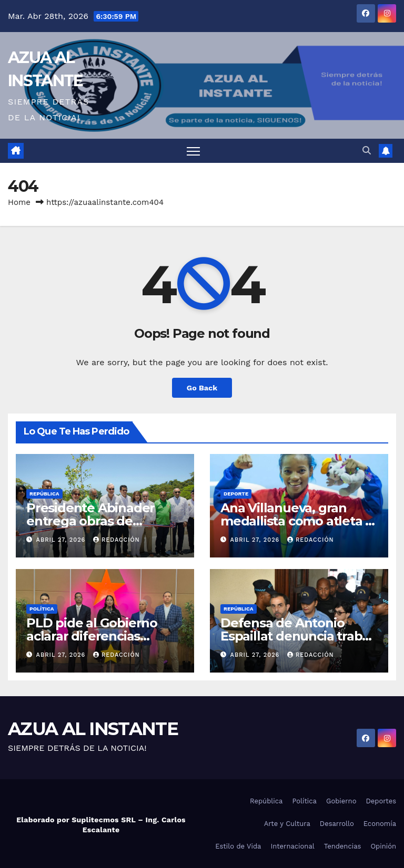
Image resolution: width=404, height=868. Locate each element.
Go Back (202, 388)
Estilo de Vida (238, 846)
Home (19, 202)
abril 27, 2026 (62, 540)
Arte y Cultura (287, 824)
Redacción (117, 540)
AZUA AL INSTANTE (93, 729)
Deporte (236, 494)
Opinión (383, 846)
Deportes (381, 801)
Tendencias (343, 846)
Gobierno (341, 801)
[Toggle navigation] (193, 151)
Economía (380, 824)
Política (42, 609)
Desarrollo (337, 824)
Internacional (292, 846)
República (44, 494)
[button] (367, 151)
